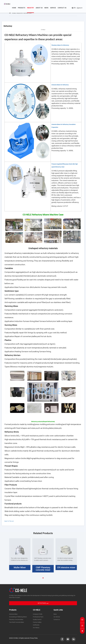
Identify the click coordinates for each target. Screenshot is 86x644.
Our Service (57, 617)
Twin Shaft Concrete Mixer (17, 622)
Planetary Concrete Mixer (16, 620)
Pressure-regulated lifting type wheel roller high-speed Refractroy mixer (65, 165)
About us (39, 8)
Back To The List (10, 521)
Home (14, 8)
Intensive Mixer (13, 614)
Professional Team (38, 617)
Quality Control (37, 620)
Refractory (28, 13)
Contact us (62, 8)
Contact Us (57, 620)
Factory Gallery (37, 622)
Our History (36, 628)
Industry (30, 8)
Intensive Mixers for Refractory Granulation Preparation (64, 126)
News (46, 8)
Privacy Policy (34, 638)
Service (53, 8)
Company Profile (38, 614)
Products (22, 8)
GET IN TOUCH (43, 603)
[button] (43, 578)
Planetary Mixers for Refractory (60, 45)
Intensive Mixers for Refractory (60, 85)
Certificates (36, 625)
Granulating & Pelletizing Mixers (18, 617)
